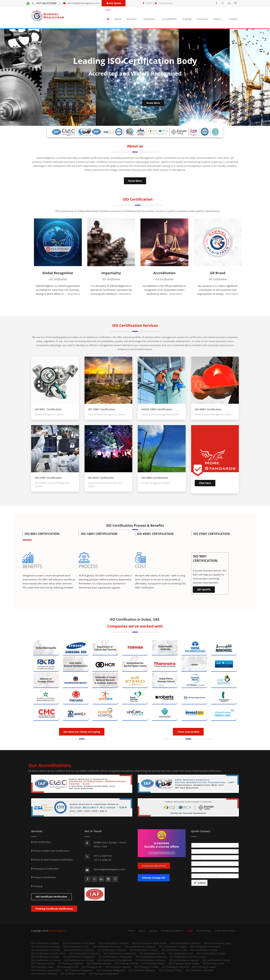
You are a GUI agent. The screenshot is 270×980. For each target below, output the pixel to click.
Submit (199, 883)
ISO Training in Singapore (79, 970)
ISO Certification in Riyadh (112, 950)
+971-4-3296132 (103, 860)
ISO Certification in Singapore (79, 957)
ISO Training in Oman (127, 963)
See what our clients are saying (82, 732)
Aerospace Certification (46, 869)
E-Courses (202, 19)
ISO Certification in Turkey (211, 953)
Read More (74, 294)
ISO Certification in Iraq (76, 947)
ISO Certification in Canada (46, 960)
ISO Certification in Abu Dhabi (79, 943)
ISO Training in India (42, 967)
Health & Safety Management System (160, 414)
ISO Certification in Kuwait (45, 947)
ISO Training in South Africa (46, 970)
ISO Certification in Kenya (216, 960)
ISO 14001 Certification (102, 409)
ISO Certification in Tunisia (46, 950)
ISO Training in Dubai (43, 963)
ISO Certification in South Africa (48, 953)
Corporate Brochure (154, 866)
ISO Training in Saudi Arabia (184, 963)
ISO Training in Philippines (111, 970)
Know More (135, 181)
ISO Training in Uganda (118, 967)
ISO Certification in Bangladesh (115, 960)
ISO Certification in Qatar (218, 943)
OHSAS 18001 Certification (157, 409)
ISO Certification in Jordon (107, 947)
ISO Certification (42, 842)
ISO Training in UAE (213, 963)
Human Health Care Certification (51, 851)
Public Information (225, 931)
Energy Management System (156, 483)
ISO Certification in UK (181, 953)
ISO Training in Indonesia (199, 970)
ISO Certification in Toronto (79, 960)
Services (132, 19)
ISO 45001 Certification (208, 409)
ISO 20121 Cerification (101, 478)
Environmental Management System (107, 414)
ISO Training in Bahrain (71, 963)
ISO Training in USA (68, 967)
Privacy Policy (204, 931)
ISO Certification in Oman (143, 950)
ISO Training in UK (92, 967)
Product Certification (44, 877)
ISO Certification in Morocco (205, 947)
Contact (233, 19)
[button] (51, 534)
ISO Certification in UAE (174, 950)
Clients (218, 19)
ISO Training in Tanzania (175, 967)
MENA (149, 3)
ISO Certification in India (204, 950)
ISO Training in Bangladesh (104, 974)
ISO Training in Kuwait (99, 963)
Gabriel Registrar (58, 931)
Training (187, 19)
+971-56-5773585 (46, 3)
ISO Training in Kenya (170, 970)
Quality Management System (50, 414)
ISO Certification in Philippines (115, 957)
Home (132, 931)
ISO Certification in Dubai (45, 943)
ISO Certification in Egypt (173, 947)
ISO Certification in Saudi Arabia (149, 943)
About (118, 19)
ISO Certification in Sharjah (114, 943)
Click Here (205, 483)
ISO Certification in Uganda (184, 960)
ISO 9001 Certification (48, 409)
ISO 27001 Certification (48, 478)
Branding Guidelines (172, 931)
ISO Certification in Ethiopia (150, 960)
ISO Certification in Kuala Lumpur (188, 957)
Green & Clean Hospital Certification (53, 860)
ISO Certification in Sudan (45, 957)
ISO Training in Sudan (204, 967)
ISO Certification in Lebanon (140, 947)
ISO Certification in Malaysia (151, 957)
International (165, 3)
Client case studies (188, 732)
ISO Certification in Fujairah (79, 950)
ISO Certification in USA (152, 953)
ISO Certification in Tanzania (85, 953)
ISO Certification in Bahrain (185, 943)
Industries (150, 19)
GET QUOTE (204, 589)
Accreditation (170, 19)
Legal (190, 931)
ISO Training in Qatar (153, 963)
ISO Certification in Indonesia (120, 953)
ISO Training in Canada (73, 974)
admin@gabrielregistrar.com (83, 3)
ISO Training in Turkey (146, 967)
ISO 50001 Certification (155, 478)
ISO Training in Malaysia (142, 970)
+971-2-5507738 (103, 856)
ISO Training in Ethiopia (44, 974)
